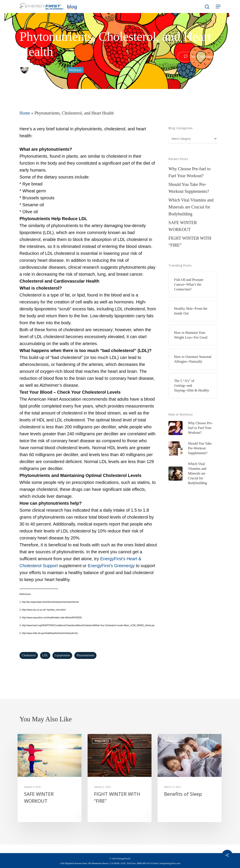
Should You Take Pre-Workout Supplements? (189, 188)
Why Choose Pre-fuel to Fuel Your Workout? (189, 172)
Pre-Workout (35, 741)
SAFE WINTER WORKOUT (183, 226)
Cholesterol (29, 655)
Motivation (173, 741)
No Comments (199, 56)
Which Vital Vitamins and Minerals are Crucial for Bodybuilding (191, 207)
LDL (45, 655)
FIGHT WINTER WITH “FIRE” (190, 242)
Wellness (75, 70)
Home (25, 113)
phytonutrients (85, 655)
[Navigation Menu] (218, 7)
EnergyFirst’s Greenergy (111, 566)
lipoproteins (62, 655)
